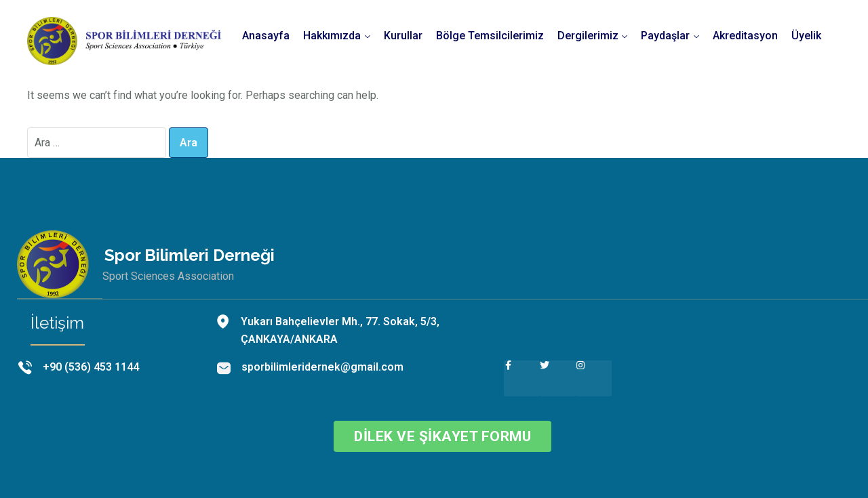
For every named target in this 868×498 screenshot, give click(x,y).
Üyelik (806, 36)
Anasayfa (266, 36)
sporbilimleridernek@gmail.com (322, 367)
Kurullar (403, 36)
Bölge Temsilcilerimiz (490, 36)
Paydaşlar (665, 36)
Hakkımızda (332, 36)
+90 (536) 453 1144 (91, 367)
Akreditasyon (745, 36)
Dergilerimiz (588, 36)
